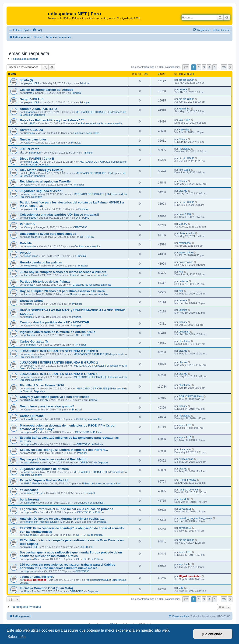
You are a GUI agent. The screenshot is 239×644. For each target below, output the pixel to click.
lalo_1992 (30, 123)
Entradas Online (32, 301)
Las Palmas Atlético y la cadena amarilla (99, 123)
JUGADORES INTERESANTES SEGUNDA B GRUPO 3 (59, 351)
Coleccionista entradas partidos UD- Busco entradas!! (59, 215)
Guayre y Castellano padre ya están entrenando (55, 397)
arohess (29, 285)
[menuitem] (37, 30)
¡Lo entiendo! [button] (213, 634)
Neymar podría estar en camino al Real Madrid (54, 459)
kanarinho (30, 112)
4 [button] (209, 67)
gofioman (30, 335)
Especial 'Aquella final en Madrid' (44, 480)
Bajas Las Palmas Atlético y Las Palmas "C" (52, 120)
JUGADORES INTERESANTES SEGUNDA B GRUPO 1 (59, 374)
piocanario (30, 453)
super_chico (31, 256)
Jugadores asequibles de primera (44, 469)
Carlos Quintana (32, 416)
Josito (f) (26, 80)
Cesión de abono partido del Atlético (47, 90)
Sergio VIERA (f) (32, 99)
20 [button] (224, 67)
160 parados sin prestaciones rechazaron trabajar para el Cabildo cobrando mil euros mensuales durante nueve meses (68, 566)
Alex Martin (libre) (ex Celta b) (42, 170)
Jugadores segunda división (41, 191)
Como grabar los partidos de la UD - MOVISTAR (54, 322)
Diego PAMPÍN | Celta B (37, 159)
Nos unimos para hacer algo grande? (47, 406)
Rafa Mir (26, 243)
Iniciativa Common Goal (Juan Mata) (46, 588)
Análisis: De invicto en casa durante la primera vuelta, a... (62, 519)
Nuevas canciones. (34, 139)
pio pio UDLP (32, 83)
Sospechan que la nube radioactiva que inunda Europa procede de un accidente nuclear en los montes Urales (71, 554)
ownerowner (31, 266)
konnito (28, 317)
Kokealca (30, 133)
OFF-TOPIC (83, 218)
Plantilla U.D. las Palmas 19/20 (42, 385)
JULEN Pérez (29, 149)
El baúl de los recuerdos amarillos (88, 275)
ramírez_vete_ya (34, 493)
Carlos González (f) (34, 341)
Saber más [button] (16, 637)
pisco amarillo (32, 237)
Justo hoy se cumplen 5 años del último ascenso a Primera (63, 272)
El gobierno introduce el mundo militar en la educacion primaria (67, 509)
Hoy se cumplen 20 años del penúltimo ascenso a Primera (62, 291)
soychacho (30, 571)
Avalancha (30, 246)
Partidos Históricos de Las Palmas (45, 282)
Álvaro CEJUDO (32, 130)
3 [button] (204, 67)
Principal (84, 83)
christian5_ (30, 388)
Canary (28, 143)
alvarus (28, 194)
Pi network (28, 224)
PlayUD (25, 253)
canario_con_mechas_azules (41, 522)
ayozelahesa (32, 462)
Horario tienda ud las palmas (41, 262)
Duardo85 (30, 503)
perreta (28, 93)
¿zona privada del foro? (37, 577)
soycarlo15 (30, 432)
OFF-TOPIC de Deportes (94, 462)
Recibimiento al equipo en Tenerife (45, 181)
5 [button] (215, 67)
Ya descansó (29, 490)
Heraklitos (35, 153)
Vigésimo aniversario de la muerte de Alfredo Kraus (58, 332)
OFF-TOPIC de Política (88, 432)
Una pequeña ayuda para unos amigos (48, 234)
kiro (26, 275)
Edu (27, 591)
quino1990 (30, 218)
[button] (186, 67)
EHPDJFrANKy (33, 483)
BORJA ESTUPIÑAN (36, 400)
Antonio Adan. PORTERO (38, 109)
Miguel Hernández (35, 580)
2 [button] (199, 67)
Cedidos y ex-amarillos (86, 133)
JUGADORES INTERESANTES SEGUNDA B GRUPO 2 (59, 362)
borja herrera (29, 499)
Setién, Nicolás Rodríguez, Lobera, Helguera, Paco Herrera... (64, 450)
